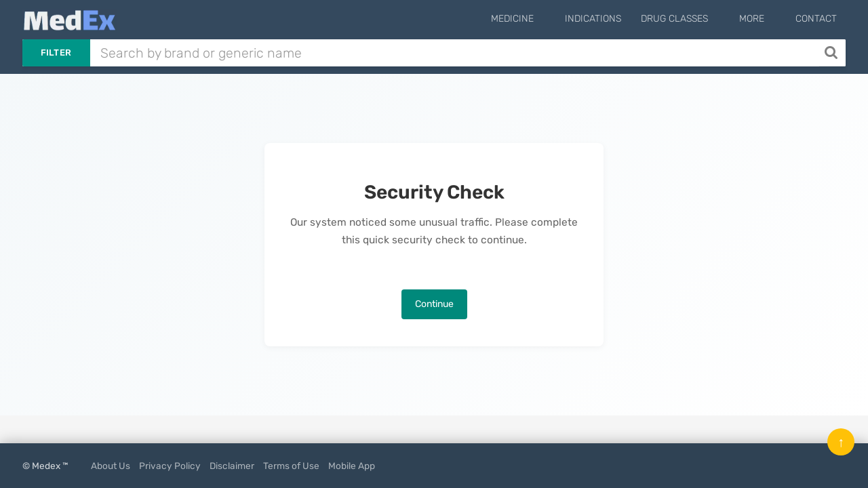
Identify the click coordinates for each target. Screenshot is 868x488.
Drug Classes (697, 19)
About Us (111, 466)
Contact (816, 19)
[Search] (832, 53)
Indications (616, 19)
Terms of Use (291, 466)
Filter (56, 53)
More (763, 19)
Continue (434, 304)
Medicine (547, 19)
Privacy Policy (170, 466)
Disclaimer (232, 466)
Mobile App (352, 466)
